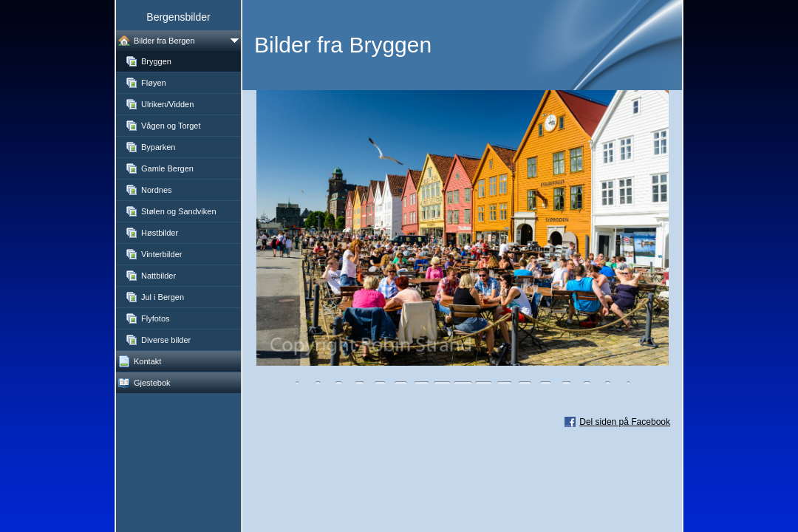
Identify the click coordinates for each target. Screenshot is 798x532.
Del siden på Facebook (625, 422)
